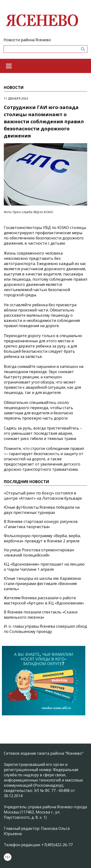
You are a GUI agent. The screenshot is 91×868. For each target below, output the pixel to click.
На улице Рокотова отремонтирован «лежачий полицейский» (39, 553)
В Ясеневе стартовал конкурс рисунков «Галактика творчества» (41, 524)
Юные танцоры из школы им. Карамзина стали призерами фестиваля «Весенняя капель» (42, 584)
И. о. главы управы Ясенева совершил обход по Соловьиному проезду (45, 629)
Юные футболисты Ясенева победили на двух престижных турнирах (42, 510)
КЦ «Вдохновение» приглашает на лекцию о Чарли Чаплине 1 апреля (44, 567)
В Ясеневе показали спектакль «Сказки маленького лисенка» (41, 615)
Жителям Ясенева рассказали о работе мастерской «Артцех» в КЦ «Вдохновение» (44, 600)
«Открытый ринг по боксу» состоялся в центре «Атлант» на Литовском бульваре (43, 496)
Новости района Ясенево (27, 40)
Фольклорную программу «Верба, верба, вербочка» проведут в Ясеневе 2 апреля (42, 538)
